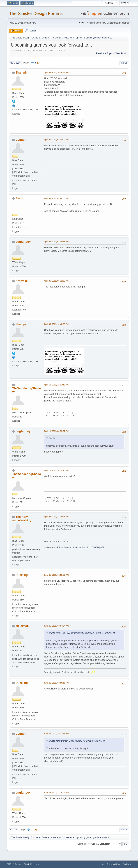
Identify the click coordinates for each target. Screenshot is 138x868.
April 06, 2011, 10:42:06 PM (56, 324)
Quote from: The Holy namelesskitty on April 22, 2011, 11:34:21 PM (82, 633)
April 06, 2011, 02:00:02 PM (56, 140)
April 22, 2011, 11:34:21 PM (56, 517)
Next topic (121, 53)
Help (103, 864)
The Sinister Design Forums (36, 13)
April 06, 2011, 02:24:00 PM (56, 198)
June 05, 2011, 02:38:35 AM (56, 575)
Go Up (13, 830)
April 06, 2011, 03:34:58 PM (56, 242)
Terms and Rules (114, 864)
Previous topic (104, 53)
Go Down (15, 63)
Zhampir (21, 73)
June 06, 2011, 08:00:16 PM (56, 683)
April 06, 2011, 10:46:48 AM (56, 72)
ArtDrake (22, 281)
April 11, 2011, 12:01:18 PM (56, 385)
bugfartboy (23, 242)
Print (124, 63)
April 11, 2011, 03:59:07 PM (56, 431)
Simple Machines (31, 864)
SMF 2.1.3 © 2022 (15, 864)
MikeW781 (23, 626)
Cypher (21, 140)
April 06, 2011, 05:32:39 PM (56, 281)
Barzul (20, 198)
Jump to (82, 844)
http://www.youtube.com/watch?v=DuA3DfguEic (82, 547)
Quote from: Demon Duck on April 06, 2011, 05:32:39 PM (77, 741)
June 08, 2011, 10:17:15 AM (56, 734)
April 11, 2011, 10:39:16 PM (56, 470)
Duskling (22, 575)
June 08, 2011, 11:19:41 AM (56, 792)
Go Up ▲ (127, 864)
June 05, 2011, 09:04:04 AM (56, 626)
